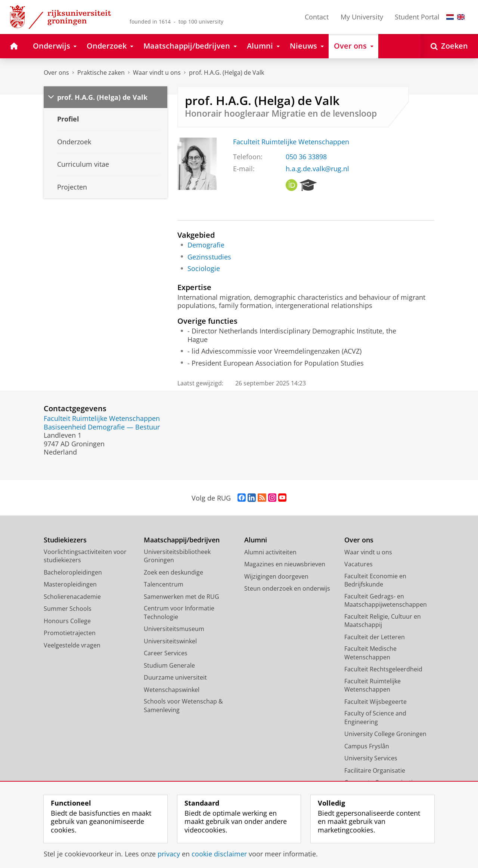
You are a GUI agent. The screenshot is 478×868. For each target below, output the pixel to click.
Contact (317, 17)
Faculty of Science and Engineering (375, 718)
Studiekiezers (65, 540)
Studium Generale (169, 665)
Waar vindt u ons (157, 73)
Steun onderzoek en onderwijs (287, 588)
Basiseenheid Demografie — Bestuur (102, 427)
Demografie (206, 245)
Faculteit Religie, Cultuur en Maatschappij (383, 621)
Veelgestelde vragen (72, 645)
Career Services (166, 653)
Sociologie (204, 268)
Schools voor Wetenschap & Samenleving (183, 706)
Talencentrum (164, 584)
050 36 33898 (306, 157)
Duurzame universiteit (175, 677)
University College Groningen (385, 734)
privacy (169, 854)
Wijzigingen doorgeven (276, 576)
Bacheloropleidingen (73, 572)
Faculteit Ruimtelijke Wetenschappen (291, 142)
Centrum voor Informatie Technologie (179, 612)
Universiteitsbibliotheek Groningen (177, 556)
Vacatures (358, 564)
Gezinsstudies (209, 257)
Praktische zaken (101, 73)
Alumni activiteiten (270, 552)
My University (362, 17)
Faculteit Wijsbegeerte (375, 702)
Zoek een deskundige (173, 572)
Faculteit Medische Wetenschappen (370, 653)
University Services (371, 758)
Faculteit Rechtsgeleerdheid (383, 669)
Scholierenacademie (72, 597)
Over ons (56, 73)
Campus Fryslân (367, 746)
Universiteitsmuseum (174, 629)
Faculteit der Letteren (375, 637)
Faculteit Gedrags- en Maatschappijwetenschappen (386, 601)
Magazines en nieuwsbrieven (285, 564)
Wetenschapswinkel (172, 690)
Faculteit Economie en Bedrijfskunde (375, 580)
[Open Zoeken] (449, 46)
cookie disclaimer (219, 854)
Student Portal (417, 17)
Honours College (67, 621)
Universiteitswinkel (170, 641)
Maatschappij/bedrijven (182, 540)
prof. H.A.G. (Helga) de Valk (226, 73)
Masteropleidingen (70, 584)
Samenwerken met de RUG (181, 597)
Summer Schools (68, 609)
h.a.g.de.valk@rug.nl (317, 169)
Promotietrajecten (70, 633)
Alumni (256, 540)
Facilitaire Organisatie (375, 770)
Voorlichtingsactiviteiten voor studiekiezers (85, 556)
